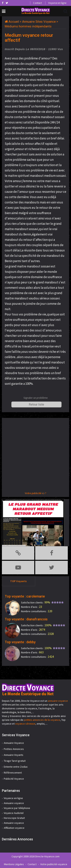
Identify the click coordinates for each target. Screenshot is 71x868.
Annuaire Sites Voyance (39, 22)
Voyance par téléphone (17, 808)
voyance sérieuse (25, 724)
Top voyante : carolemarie (25, 596)
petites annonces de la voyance (42, 720)
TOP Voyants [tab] (19, 581)
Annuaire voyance (14, 803)
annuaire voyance (58, 701)
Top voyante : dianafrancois (26, 619)
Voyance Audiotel (14, 813)
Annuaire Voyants (14, 755)
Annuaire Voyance (14, 743)
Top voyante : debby (20, 642)
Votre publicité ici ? (35, 493)
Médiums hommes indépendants (28, 26)
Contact (37, 3)
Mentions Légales (14, 864)
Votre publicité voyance (54, 864)
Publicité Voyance (14, 779)
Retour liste (36, 404)
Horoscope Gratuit (14, 818)
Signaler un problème (36, 398)
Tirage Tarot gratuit (15, 761)
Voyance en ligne (57, 3)
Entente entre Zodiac (16, 767)
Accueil (14, 22)
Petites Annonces (14, 749)
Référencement (13, 773)
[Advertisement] (35, 456)
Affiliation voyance (14, 828)
